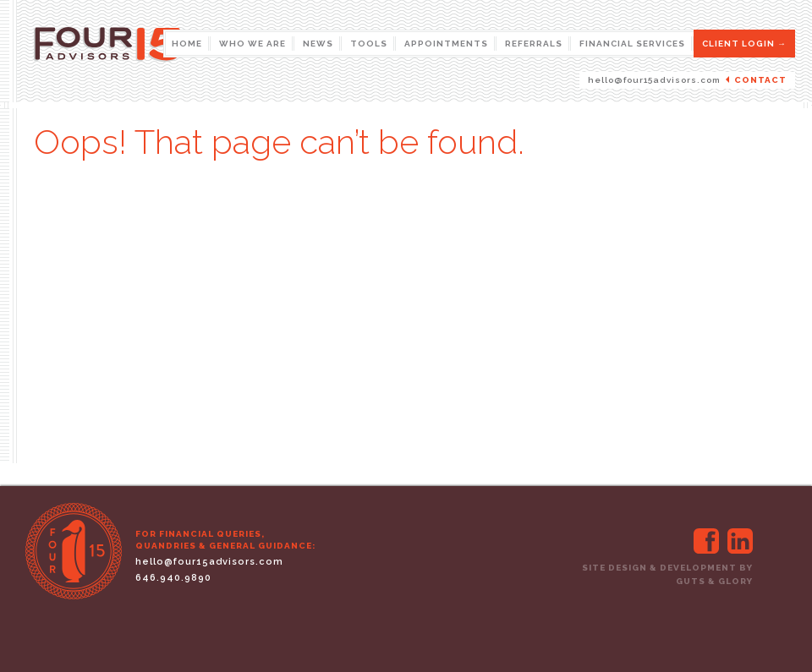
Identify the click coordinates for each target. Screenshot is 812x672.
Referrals (534, 44)
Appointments (446, 44)
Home (187, 44)
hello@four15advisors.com (654, 80)
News (318, 44)
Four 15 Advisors (173, 61)
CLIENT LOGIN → (744, 44)
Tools (369, 44)
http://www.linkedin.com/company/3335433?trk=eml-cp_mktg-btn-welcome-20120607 (740, 541)
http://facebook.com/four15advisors (706, 541)
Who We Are (252, 44)
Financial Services (632, 44)
